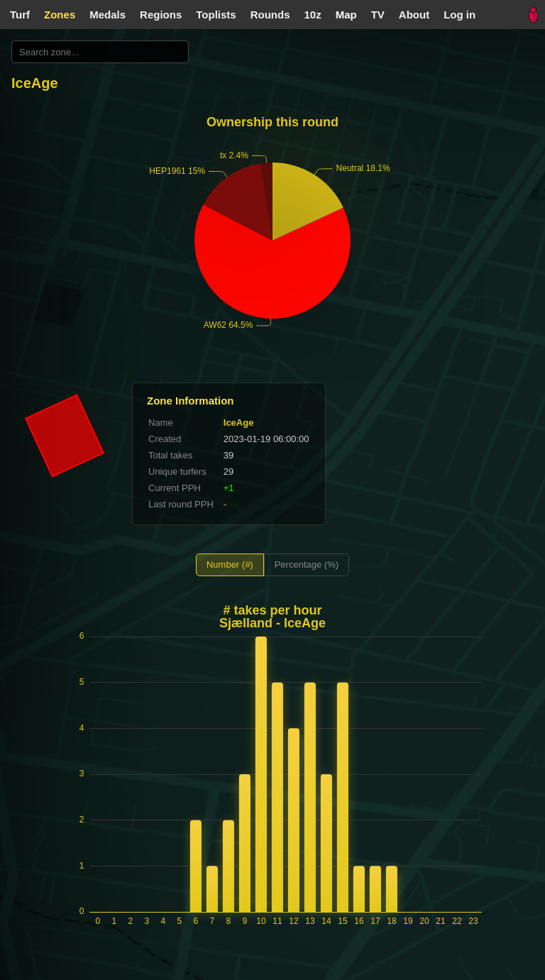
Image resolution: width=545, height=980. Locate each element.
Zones (60, 15)
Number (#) (230, 565)
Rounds (270, 15)
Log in (459, 15)
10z (313, 15)
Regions (161, 15)
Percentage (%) (307, 565)
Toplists (216, 15)
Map (346, 15)
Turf (20, 15)
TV (378, 15)
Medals (108, 15)
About (414, 15)
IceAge (239, 423)
